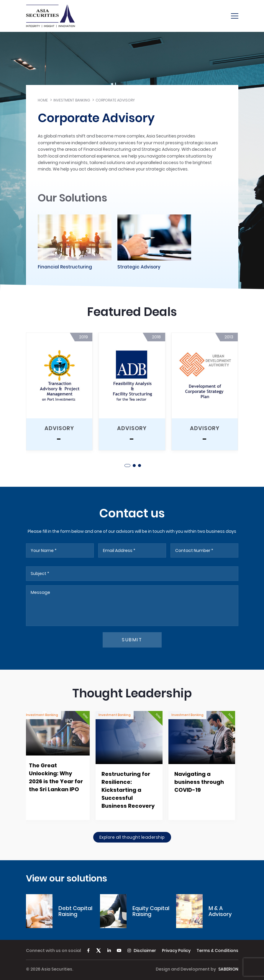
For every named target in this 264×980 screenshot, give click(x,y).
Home (43, 100)
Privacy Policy (176, 950)
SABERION (228, 969)
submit (132, 640)
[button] (127, 466)
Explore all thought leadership (132, 837)
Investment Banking (72, 100)
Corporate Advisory (115, 100)
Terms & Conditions (217, 950)
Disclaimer (145, 950)
